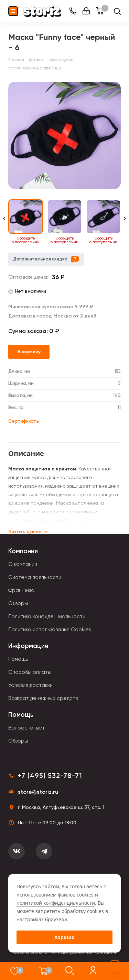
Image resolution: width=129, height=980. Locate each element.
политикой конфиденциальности (56, 903)
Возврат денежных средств (43, 698)
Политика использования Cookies (50, 630)
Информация (28, 646)
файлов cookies (76, 895)
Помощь (18, 659)
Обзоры (18, 603)
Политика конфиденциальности (47, 616)
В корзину (29, 352)
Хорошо (64, 937)
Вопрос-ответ (26, 728)
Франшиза (21, 590)
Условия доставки (30, 685)
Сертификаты (24, 421)
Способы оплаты (30, 672)
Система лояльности (35, 577)
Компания (23, 551)
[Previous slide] (4, 222)
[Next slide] (125, 222)
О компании (23, 564)
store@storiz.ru (38, 792)
